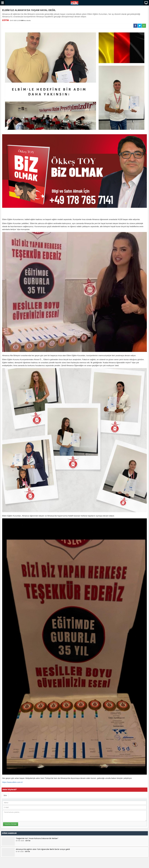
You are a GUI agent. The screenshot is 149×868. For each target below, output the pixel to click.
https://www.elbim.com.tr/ (12, 782)
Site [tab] (5, 795)
